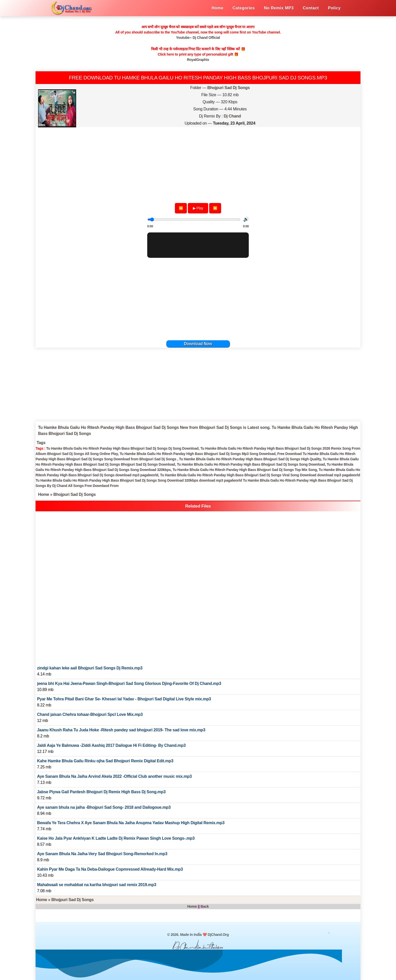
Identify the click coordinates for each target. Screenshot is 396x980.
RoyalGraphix (198, 60)
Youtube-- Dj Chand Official (198, 38)
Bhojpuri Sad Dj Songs (229, 88)
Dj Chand (232, 116)
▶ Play (198, 208)
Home (44, 494)
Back (205, 906)
